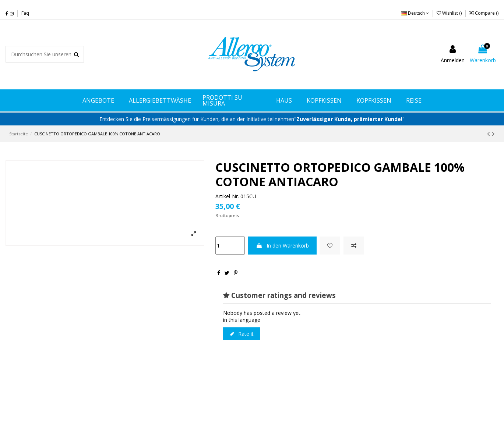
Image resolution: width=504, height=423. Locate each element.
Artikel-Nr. (227, 196)
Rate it (242, 334)
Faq (25, 13)
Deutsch (415, 13)
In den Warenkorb (282, 246)
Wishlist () (450, 13)
